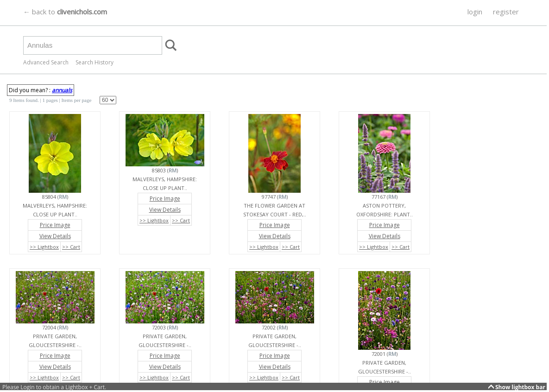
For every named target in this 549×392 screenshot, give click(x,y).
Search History (95, 62)
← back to (65, 12)
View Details (55, 236)
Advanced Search (46, 62)
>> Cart (71, 247)
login (475, 12)
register (506, 12)
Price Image (55, 225)
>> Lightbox (44, 247)
